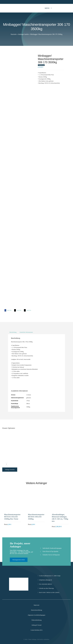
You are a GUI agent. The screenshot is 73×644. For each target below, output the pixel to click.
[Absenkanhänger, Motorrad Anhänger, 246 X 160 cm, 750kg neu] (60, 492)
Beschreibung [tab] (13, 332)
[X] (18, 310)
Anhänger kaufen (23, 34)
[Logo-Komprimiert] (7, 6)
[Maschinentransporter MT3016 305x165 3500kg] (36, 492)
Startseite (14, 34)
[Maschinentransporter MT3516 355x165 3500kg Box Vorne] (13, 492)
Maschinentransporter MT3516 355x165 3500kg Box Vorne (12, 517)
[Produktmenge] (6, 464)
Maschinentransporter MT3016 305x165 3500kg (36, 517)
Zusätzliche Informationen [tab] (26, 332)
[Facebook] (8, 310)
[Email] (27, 310)
